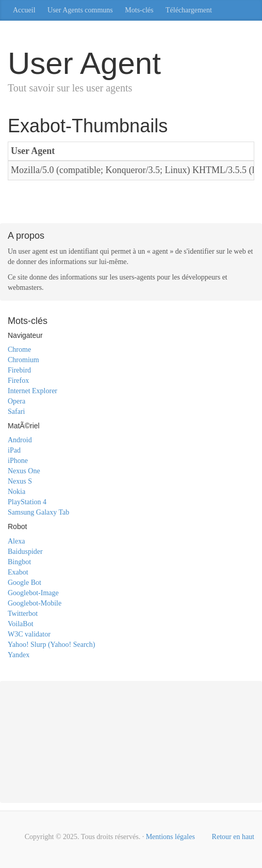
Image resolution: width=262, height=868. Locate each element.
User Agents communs (80, 10)
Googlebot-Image (33, 593)
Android (20, 440)
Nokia (17, 492)
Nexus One (24, 471)
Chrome (19, 350)
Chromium (23, 360)
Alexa (16, 541)
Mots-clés (139, 10)
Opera (17, 401)
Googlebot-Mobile (35, 603)
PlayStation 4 (27, 502)
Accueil (24, 10)
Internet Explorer (32, 391)
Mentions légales (170, 837)
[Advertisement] (131, 204)
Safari (16, 412)
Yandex (19, 655)
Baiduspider (25, 552)
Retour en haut (233, 837)
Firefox (18, 381)
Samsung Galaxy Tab (38, 512)
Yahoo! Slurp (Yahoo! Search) (51, 645)
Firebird (19, 370)
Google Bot (24, 583)
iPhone (18, 461)
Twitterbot (23, 614)
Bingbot (19, 562)
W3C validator (29, 634)
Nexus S (20, 481)
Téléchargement (189, 10)
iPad (14, 450)
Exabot (18, 572)
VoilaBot (21, 624)
